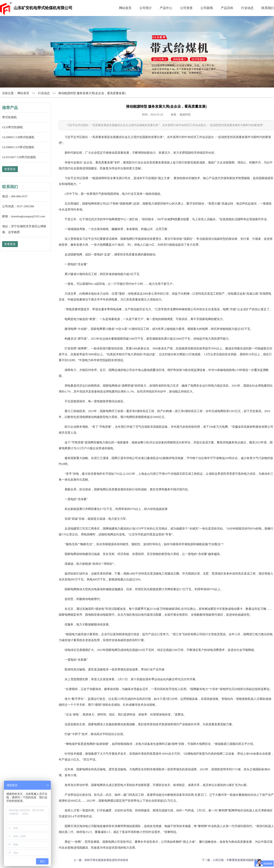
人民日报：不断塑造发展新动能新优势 (236, 860)
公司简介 (146, 8)
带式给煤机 (9, 117)
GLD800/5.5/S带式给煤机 (18, 147)
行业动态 (247, 8)
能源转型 (185, 115)
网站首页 (125, 8)
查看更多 (10, 169)
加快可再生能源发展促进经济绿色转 (106, 860)
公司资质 (186, 8)
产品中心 (166, 8)
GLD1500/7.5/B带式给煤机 (19, 157)
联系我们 (268, 8)
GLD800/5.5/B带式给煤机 (18, 137)
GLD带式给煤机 (13, 127)
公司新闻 (207, 8)
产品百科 (227, 8)
